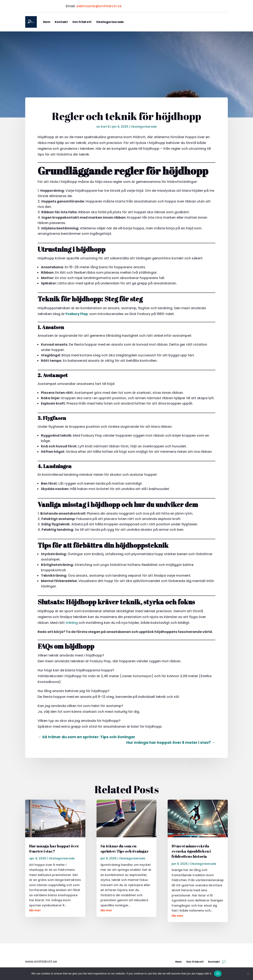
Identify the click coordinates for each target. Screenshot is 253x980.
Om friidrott (82, 22)
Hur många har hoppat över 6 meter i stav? (54, 849)
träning (72, 623)
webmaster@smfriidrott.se (99, 6)
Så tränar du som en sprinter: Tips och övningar (125, 849)
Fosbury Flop (77, 314)
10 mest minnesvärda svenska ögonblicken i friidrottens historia (191, 851)
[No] (248, 974)
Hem (47, 22)
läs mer (35, 910)
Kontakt (61, 22)
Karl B (105, 127)
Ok (218, 973)
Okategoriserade (110, 22)
